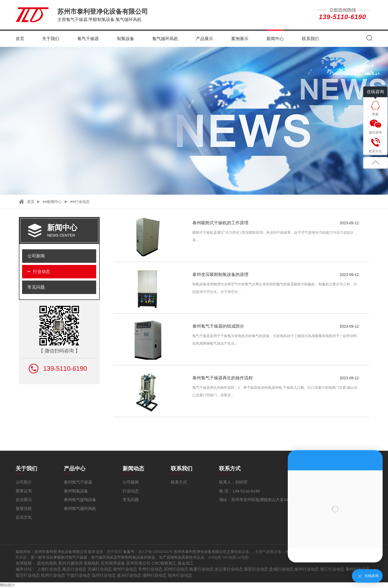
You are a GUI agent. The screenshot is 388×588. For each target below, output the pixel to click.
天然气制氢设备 (268, 552)
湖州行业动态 (154, 575)
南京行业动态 (74, 569)
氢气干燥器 (88, 39)
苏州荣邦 (115, 552)
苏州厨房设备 (113, 563)
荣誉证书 (24, 491)
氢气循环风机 (165, 39)
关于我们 (51, 39)
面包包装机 (47, 563)
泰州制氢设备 (76, 491)
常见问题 (36, 287)
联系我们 (310, 39)
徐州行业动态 (125, 569)
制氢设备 (126, 39)
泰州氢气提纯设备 (80, 500)
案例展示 (240, 39)
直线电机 (92, 563)
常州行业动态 (150, 569)
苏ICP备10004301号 (155, 552)
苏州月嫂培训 (70, 563)
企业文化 (24, 517)
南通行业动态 (201, 569)
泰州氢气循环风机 (80, 508)
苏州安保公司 (138, 563)
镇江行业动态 (332, 569)
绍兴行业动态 (180, 575)
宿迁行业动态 (28, 575)
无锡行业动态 (100, 569)
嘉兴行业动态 (129, 575)
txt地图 (243, 557)
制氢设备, (243, 552)
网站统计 (8, 585)
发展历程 (24, 508)
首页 (20, 39)
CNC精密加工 (164, 563)
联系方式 (179, 482)
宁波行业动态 (78, 575)
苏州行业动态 (176, 569)
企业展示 (24, 500)
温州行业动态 (104, 575)
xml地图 (215, 557)
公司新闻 (36, 256)
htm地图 (229, 557)
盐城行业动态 (281, 569)
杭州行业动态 (53, 575)
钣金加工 (186, 563)
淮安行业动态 (256, 569)
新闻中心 (275, 39)
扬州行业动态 (307, 569)
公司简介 (24, 482)
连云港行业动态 (229, 569)
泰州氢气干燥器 (78, 482)
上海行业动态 (49, 569)
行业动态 (82, 202)
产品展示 (205, 39)
